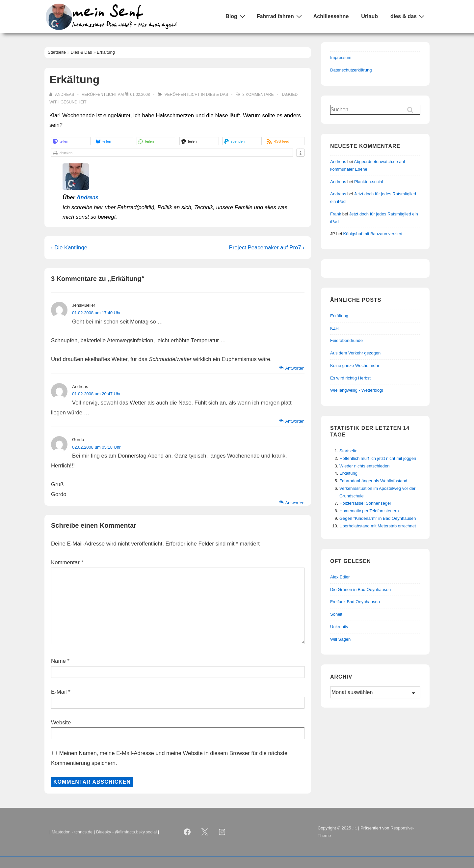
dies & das (408, 16)
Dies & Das (217, 95)
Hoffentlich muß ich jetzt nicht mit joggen (378, 458)
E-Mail (59, 692)
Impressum (341, 57)
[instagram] (222, 832)
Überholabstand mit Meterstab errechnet (378, 526)
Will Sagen (340, 639)
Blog (236, 16)
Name (58, 661)
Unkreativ (339, 627)
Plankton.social (369, 182)
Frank (336, 214)
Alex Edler (340, 577)
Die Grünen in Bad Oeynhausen (360, 589)
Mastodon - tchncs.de (72, 832)
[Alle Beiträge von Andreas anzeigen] (62, 95)
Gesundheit (74, 102)
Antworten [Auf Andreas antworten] (295, 421)
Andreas (87, 197)
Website (61, 723)
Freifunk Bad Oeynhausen (355, 602)
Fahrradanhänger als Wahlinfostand (373, 481)
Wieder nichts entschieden (364, 466)
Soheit (336, 614)
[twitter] (205, 832)
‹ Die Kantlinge (69, 248)
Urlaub (369, 16)
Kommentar (67, 562)
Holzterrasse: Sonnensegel (365, 503)
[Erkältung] (140, 95)
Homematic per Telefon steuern (369, 511)
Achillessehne (331, 16)
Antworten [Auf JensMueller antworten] (295, 368)
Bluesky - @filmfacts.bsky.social (126, 832)
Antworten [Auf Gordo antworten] (295, 503)
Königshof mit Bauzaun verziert (373, 234)
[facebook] (187, 832)
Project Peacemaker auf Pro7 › (267, 248)
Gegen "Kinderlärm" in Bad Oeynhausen (378, 518)
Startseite (348, 451)
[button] (71, 141)
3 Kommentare (258, 95)
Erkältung (348, 473)
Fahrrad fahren (280, 16)
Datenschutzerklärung (351, 70)
